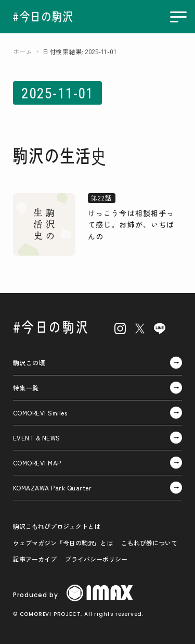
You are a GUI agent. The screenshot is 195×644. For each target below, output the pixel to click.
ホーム (23, 51)
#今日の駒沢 (51, 326)
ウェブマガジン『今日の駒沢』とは (63, 543)
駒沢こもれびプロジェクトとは (57, 526)
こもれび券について (149, 543)
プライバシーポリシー (96, 559)
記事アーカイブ (35, 559)
